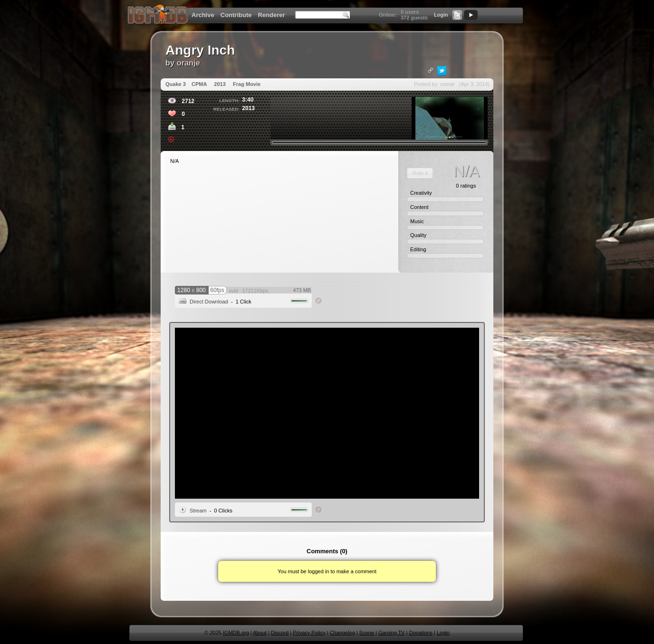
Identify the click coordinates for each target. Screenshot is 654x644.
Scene (367, 633)
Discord (280, 633)
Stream (198, 511)
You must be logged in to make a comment (327, 571)
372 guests (414, 18)
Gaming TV (391, 633)
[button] (420, 173)
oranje (188, 63)
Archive (203, 15)
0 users (410, 12)
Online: (388, 15)
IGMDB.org (236, 633)
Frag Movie (247, 84)
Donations (421, 633)
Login (441, 15)
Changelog (342, 633)
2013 (220, 84)
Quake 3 (176, 84)
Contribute (236, 15)
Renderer (272, 15)
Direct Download (209, 302)
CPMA (199, 84)
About (260, 633)
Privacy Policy (309, 633)
